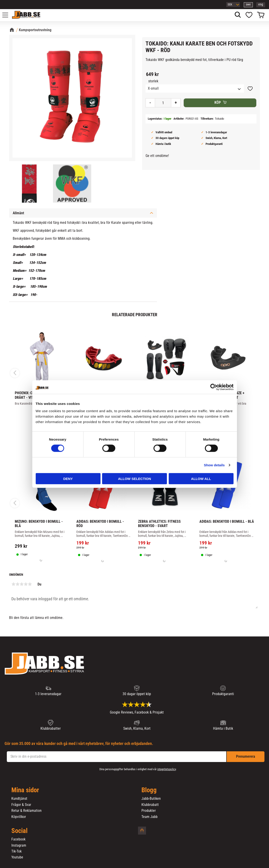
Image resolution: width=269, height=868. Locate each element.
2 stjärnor (18, 584)
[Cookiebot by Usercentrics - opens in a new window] (214, 387)
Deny (68, 478)
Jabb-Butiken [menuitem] (151, 799)
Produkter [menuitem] (149, 811)
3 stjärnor (22, 584)
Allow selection (134, 478)
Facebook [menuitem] (18, 839)
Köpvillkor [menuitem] (19, 817)
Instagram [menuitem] (19, 845)
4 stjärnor (26, 584)
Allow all (201, 478)
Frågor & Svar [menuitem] (21, 805)
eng (261, 4)
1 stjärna (13, 584)
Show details (214, 465)
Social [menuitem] (19, 831)
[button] (8, 15)
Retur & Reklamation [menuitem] (26, 811)
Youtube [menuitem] (17, 857)
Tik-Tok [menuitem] (16, 851)
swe (248, 4)
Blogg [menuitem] (149, 790)
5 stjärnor (30, 584)
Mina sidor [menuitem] (25, 790)
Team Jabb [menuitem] (150, 817)
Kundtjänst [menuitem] (19, 799)
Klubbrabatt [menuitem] (150, 805)
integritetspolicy (167, 769)
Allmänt (18, 213)
